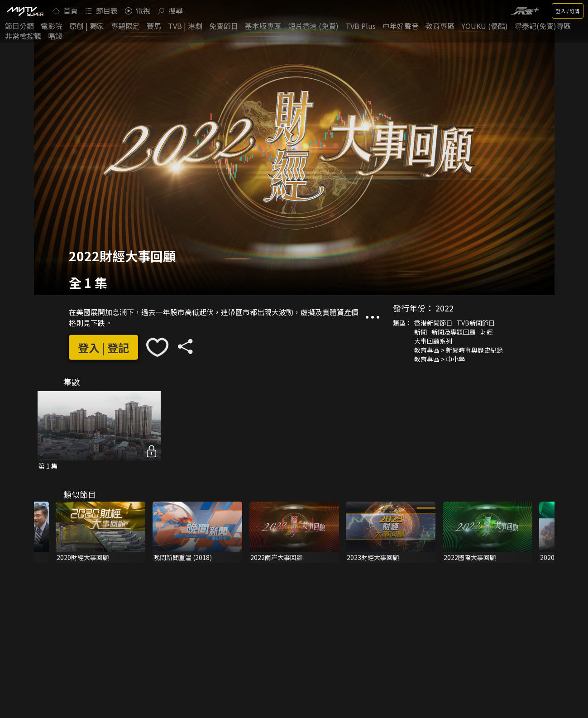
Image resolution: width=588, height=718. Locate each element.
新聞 (421, 332)
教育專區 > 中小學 (440, 359)
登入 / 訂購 (568, 11)
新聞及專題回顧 (454, 332)
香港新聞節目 (433, 323)
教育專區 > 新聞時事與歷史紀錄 (459, 350)
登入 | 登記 (103, 347)
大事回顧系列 (433, 341)
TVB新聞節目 (476, 323)
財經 (487, 332)
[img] (25, 11)
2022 (445, 308)
